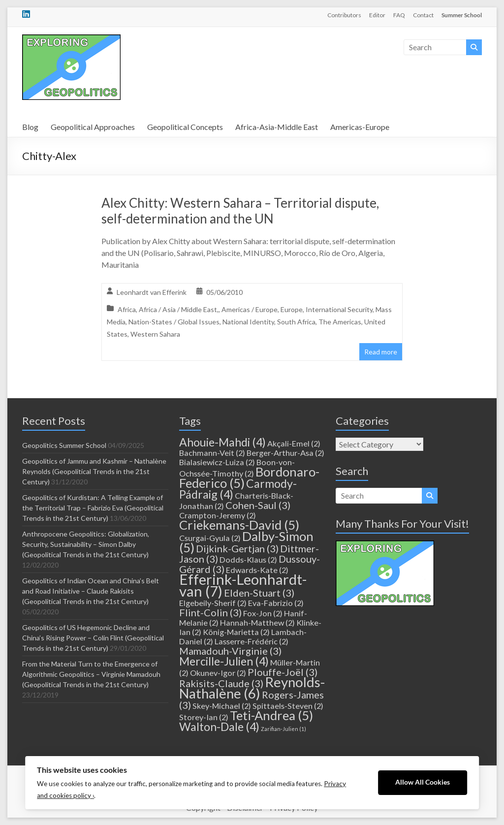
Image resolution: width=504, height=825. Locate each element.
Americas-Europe (360, 127)
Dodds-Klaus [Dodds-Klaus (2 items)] (248, 559)
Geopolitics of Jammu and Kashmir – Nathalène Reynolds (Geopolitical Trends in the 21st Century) (94, 471)
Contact (423, 15)
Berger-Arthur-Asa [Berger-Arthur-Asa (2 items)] (285, 453)
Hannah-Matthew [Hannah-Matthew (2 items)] (257, 622)
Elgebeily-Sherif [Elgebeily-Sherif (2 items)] (213, 603)
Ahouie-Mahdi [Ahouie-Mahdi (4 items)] (222, 442)
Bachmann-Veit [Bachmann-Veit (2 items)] (212, 453)
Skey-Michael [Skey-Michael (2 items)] (222, 706)
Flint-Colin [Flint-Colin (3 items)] (210, 612)
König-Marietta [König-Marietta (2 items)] (236, 632)
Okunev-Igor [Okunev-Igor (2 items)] (218, 673)
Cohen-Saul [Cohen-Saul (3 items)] (258, 505)
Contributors (344, 15)
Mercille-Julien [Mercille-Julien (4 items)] (224, 661)
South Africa (296, 322)
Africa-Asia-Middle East (277, 127)
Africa (127, 309)
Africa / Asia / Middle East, (179, 309)
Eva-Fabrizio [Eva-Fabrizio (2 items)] (276, 603)
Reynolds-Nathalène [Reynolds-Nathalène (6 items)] (252, 688)
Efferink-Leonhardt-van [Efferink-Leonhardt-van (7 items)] (243, 585)
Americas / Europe (250, 309)
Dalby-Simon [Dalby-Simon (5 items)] (246, 542)
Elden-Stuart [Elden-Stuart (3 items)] (259, 593)
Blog (30, 127)
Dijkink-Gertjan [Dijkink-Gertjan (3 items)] (237, 548)
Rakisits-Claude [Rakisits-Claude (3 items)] (221, 683)
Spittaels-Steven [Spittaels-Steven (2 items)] (288, 706)
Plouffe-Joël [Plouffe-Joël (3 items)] (283, 672)
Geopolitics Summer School (64, 445)
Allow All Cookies (423, 782)
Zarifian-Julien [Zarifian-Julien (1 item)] (283, 729)
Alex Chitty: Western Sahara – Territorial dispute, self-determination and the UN (240, 211)
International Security (339, 309)
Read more (381, 352)
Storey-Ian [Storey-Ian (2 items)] (204, 717)
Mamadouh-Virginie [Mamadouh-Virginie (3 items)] (230, 651)
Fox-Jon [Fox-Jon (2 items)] (263, 613)
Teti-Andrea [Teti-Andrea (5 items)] (271, 715)
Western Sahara (155, 334)
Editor (377, 15)
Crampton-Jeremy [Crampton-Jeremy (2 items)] (218, 515)
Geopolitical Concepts (185, 127)
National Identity (248, 322)
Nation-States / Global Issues (174, 322)
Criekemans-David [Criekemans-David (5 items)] (239, 525)
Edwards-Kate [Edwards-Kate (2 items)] (257, 570)
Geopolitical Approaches (93, 127)
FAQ (399, 15)
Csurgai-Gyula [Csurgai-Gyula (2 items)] (210, 538)
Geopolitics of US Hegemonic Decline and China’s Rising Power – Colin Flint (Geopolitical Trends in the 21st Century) (93, 638)
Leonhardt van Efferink (152, 292)
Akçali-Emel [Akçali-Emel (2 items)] (294, 443)
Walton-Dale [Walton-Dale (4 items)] (219, 727)
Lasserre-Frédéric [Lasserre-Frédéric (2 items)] (252, 641)
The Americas (340, 322)
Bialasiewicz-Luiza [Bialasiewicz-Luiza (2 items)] (217, 462)
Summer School (462, 15)
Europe (292, 309)
